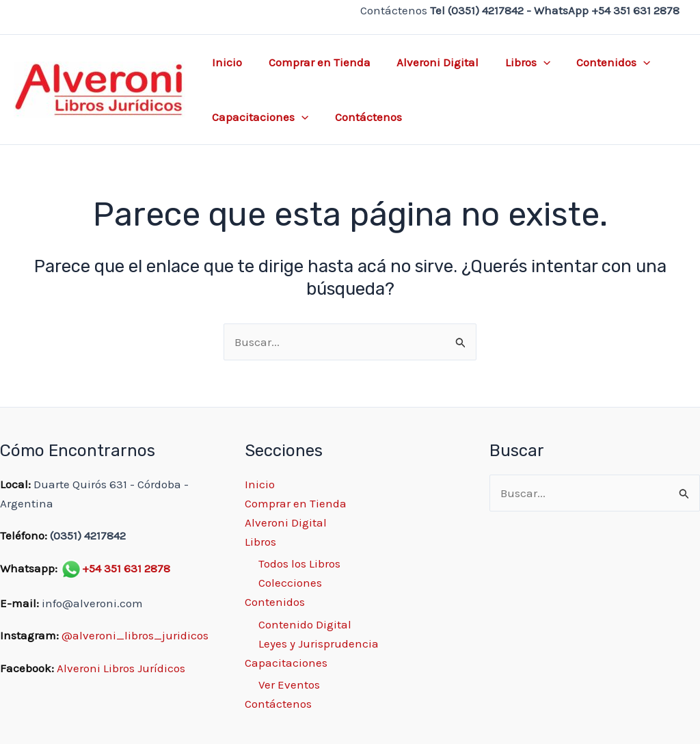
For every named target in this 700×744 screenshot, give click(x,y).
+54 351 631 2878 (126, 568)
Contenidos (600, 62)
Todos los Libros (299, 563)
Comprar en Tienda (315, 62)
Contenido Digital (305, 624)
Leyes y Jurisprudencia (319, 643)
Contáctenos (364, 117)
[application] (533, 62)
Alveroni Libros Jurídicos (121, 668)
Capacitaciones (259, 117)
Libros (517, 62)
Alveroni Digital (430, 62)
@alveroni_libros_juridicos (135, 635)
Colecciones (290, 583)
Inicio (226, 62)
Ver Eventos (289, 685)
